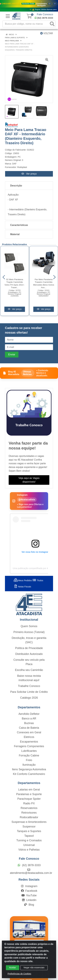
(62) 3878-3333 (44, 18)
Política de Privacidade (29, 648)
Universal (29, 845)
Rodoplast (22, 167)
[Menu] (8, 16)
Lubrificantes (29, 751)
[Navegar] (4, 277)
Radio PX (29, 803)
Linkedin (29, 900)
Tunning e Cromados (29, 840)
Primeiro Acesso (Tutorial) (29, 632)
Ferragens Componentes (29, 746)
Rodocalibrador (29, 817)
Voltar (47, 33)
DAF (14, 164)
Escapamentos (29, 742)
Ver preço (29, 174)
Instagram (29, 886)
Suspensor (29, 827)
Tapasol (29, 836)
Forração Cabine (29, 755)
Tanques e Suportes (29, 831)
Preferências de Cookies (19, 974)
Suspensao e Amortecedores (29, 822)
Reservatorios (29, 808)
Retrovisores (29, 813)
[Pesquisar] (52, 24)
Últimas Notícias (27, 373)
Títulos (38, 580)
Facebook (29, 891)
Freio (29, 760)
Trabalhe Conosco (29, 686)
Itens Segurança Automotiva (29, 769)
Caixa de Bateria (29, 728)
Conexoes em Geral (29, 732)
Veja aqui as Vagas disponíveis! (29, 480)
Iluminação (29, 765)
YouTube (29, 895)
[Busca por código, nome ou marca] (26, 24)
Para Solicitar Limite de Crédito (29, 692)
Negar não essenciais (34, 968)
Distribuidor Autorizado (29, 654)
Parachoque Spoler (29, 799)
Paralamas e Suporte (29, 794)
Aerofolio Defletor (29, 714)
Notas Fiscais (22, 587)
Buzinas (29, 723)
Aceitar (13, 968)
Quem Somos (29, 626)
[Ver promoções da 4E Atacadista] (29, 6)
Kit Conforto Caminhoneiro (29, 774)
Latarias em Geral (29, 790)
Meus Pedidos (23, 580)
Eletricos (29, 737)
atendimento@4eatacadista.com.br (31, 871)
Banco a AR (29, 719)
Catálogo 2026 (29, 698)
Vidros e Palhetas (29, 850)
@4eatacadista (27, 499)
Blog (29, 905)
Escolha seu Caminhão (29, 670)
